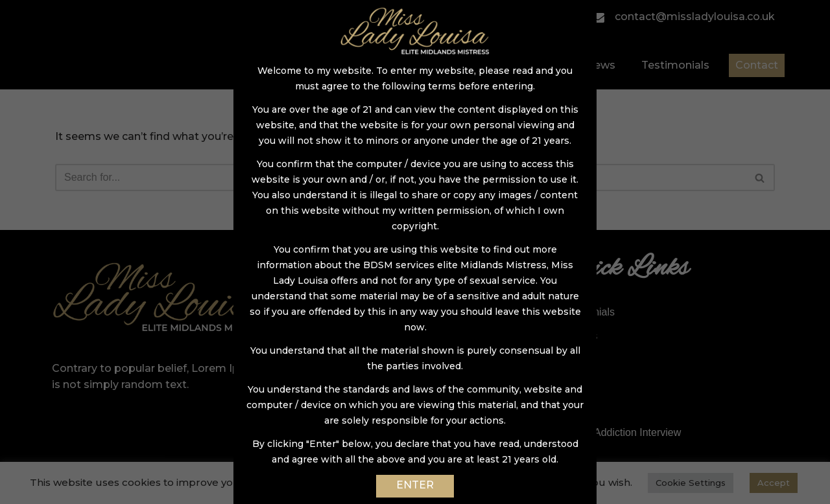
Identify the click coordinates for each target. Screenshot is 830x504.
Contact (757, 65)
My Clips (577, 336)
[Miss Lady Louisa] (143, 45)
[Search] (400, 178)
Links (570, 408)
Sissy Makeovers (344, 360)
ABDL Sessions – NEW (359, 384)
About (404, 65)
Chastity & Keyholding (356, 336)
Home (345, 65)
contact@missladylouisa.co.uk (683, 17)
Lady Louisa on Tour (351, 432)
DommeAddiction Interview (619, 432)
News (600, 65)
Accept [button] (774, 483)
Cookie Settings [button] (691, 483)
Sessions (326, 312)
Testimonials (675, 65)
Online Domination (348, 408)
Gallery (542, 65)
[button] (760, 178)
